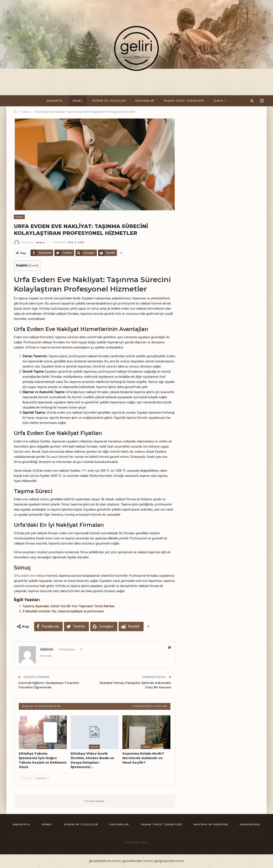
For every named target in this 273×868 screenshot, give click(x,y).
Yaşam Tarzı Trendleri (184, 101)
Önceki (26, 778)
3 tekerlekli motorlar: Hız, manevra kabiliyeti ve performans (63, 611)
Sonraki (42, 778)
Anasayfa (55, 101)
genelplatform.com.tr (105, 861)
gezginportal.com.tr (169, 861)
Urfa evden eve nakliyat (30, 576)
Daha (219, 101)
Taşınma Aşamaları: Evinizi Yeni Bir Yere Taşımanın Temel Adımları (68, 606)
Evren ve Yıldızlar (109, 101)
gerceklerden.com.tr (138, 861)
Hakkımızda (250, 824)
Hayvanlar (145, 101)
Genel (78, 101)
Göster (33, 266)
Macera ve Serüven (211, 824)
